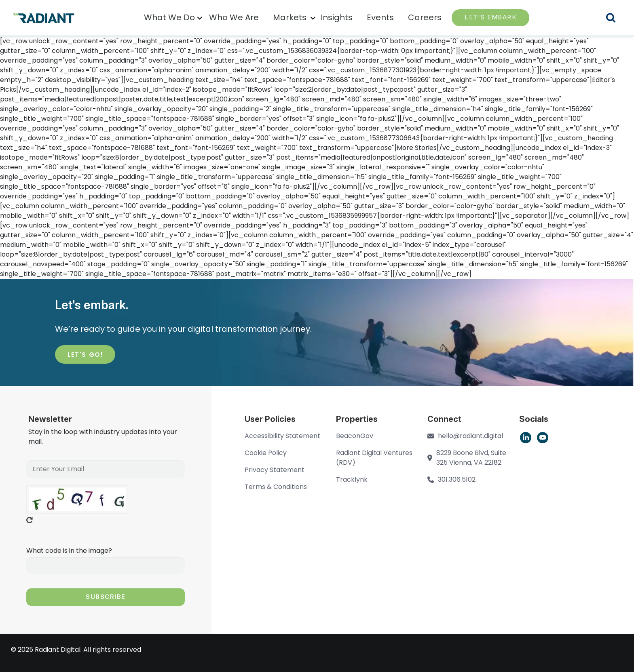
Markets (290, 17)
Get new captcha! (30, 520)
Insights (337, 17)
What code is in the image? (69, 551)
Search (616, 19)
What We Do (169, 17)
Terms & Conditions (276, 487)
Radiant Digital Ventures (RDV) (374, 458)
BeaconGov (355, 436)
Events (380, 17)
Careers (425, 17)
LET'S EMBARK (490, 17)
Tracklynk (352, 479)
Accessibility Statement (282, 436)
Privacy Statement (275, 470)
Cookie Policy (266, 453)
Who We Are (234, 17)
